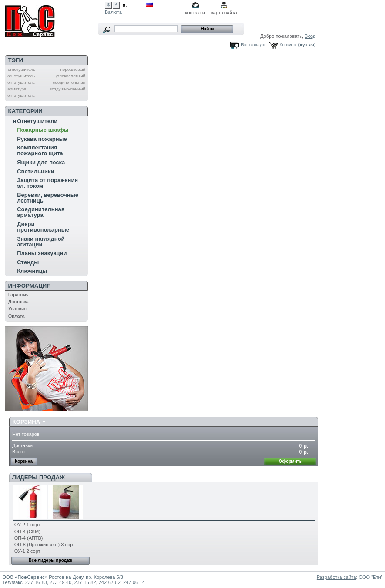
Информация (30, 286)
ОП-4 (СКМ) (27, 532)
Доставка (18, 302)
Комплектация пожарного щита (40, 150)
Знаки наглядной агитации (41, 242)
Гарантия (18, 295)
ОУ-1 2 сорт (27, 551)
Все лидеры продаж (50, 560)
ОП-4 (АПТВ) (29, 538)
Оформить (290, 461)
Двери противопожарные (43, 227)
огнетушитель (22, 69)
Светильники (35, 171)
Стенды (28, 262)
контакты (195, 13)
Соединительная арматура (41, 212)
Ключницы (32, 271)
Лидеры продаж (38, 477)
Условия (17, 309)
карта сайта (224, 13)
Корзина (27, 422)
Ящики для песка (41, 162)
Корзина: (288, 45)
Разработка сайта (336, 577)
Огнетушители (37, 121)
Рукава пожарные (42, 139)
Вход (310, 36)
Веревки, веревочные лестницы (48, 198)
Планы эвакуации (42, 253)
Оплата (17, 316)
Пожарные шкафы (43, 130)
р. (125, 5)
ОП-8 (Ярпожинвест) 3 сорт (45, 545)
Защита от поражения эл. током (47, 183)
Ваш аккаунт (253, 45)
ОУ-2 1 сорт (27, 525)
